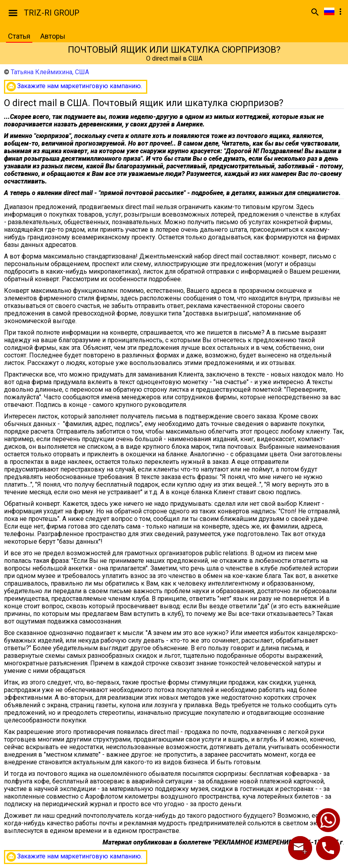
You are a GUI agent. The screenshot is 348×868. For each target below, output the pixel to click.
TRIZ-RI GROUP (52, 13)
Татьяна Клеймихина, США (50, 72)
